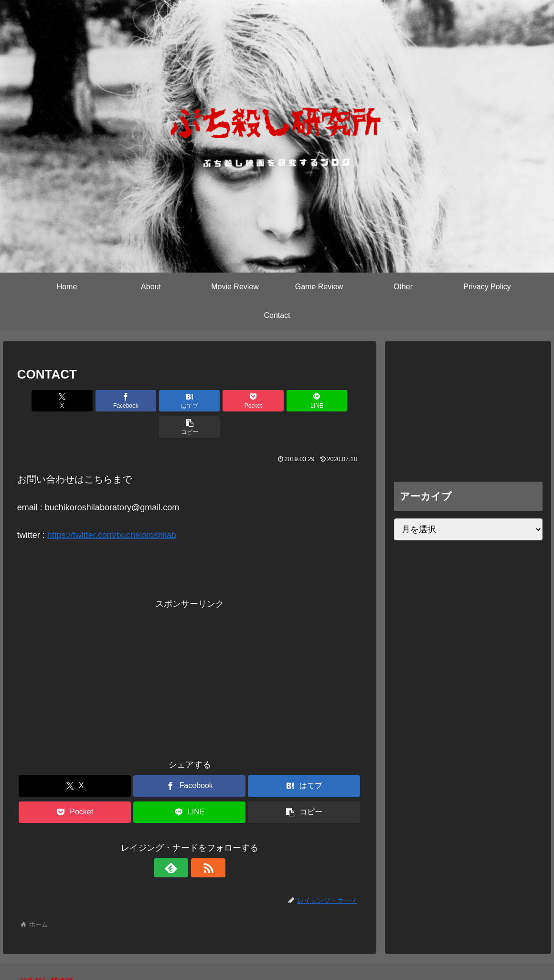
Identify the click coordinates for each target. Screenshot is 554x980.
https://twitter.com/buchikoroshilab (112, 509)
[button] (334, 401)
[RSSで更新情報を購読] (201, 842)
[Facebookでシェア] (102, 401)
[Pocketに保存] (218, 401)
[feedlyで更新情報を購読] (179, 842)
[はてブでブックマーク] (160, 401)
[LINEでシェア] (276, 401)
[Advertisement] (190, 652)
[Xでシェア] (45, 401)
